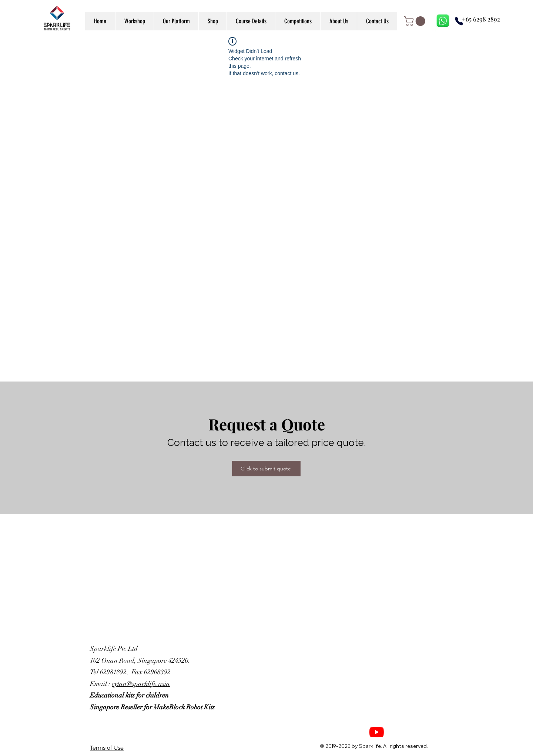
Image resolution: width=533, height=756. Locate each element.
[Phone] (459, 21)
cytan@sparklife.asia (141, 684)
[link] (416, 21)
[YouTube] (377, 732)
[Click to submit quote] (266, 469)
